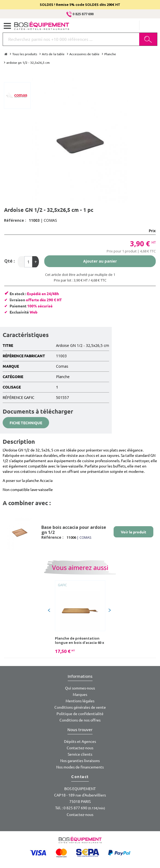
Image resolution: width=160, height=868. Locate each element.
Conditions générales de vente (80, 707)
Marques (80, 695)
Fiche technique (26, 423)
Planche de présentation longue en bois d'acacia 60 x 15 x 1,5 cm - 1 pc (80, 640)
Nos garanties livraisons (80, 761)
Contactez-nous (80, 748)
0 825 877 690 (80, 14)
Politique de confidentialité (80, 714)
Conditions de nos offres (80, 720)
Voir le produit (133, 532)
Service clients (80, 754)
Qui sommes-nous (80, 688)
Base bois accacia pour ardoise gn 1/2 (74, 530)
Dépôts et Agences (80, 742)
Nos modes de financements (80, 767)
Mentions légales (80, 701)
